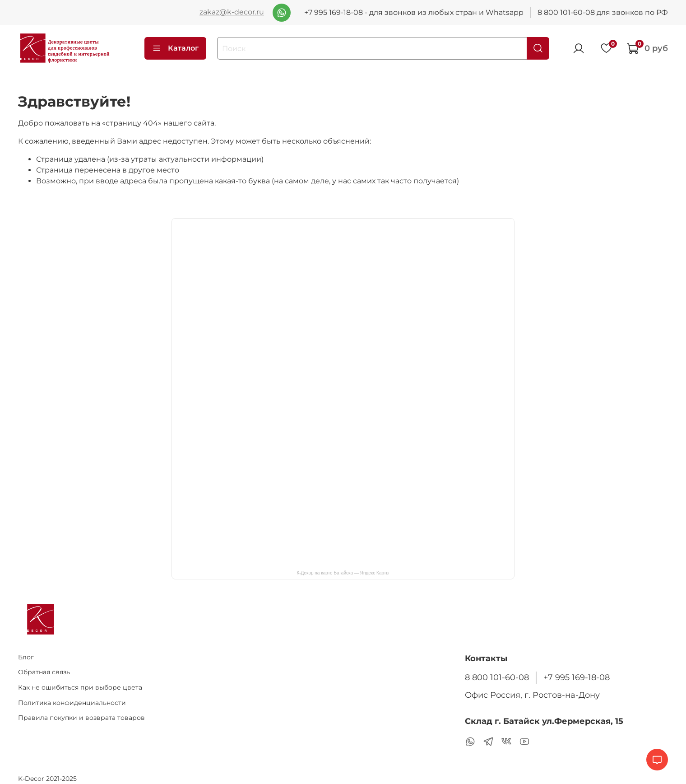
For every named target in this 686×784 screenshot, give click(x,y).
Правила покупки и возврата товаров (81, 718)
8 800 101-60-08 (497, 677)
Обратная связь (44, 672)
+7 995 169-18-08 (577, 677)
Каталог (175, 48)
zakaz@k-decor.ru (232, 12)
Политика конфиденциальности (72, 703)
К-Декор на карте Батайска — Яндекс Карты (343, 573)
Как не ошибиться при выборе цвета (80, 687)
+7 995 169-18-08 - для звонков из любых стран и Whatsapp (414, 12)
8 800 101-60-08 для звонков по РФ (603, 12)
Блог (26, 657)
